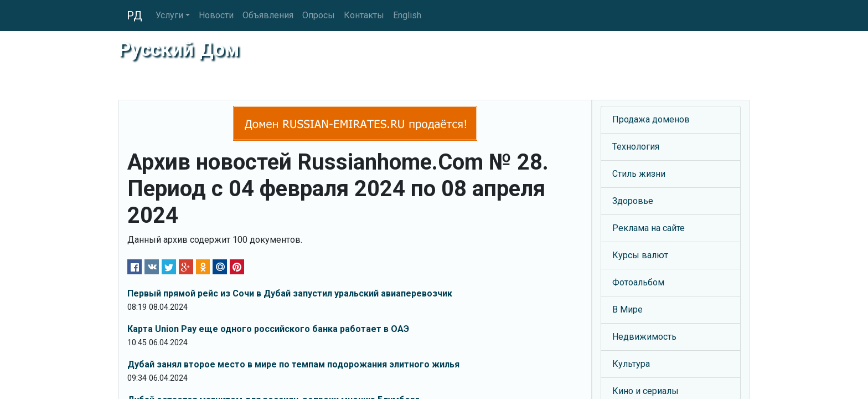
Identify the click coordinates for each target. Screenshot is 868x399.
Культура (631, 364)
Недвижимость (644, 337)
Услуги (169, 15)
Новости (216, 15)
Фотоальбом (638, 282)
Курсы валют (640, 255)
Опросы (319, 15)
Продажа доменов (651, 119)
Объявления (268, 15)
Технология (636, 147)
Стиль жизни (639, 174)
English (407, 15)
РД (135, 16)
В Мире (627, 310)
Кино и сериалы (645, 391)
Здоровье (633, 201)
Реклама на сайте (649, 228)
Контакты (364, 15)
